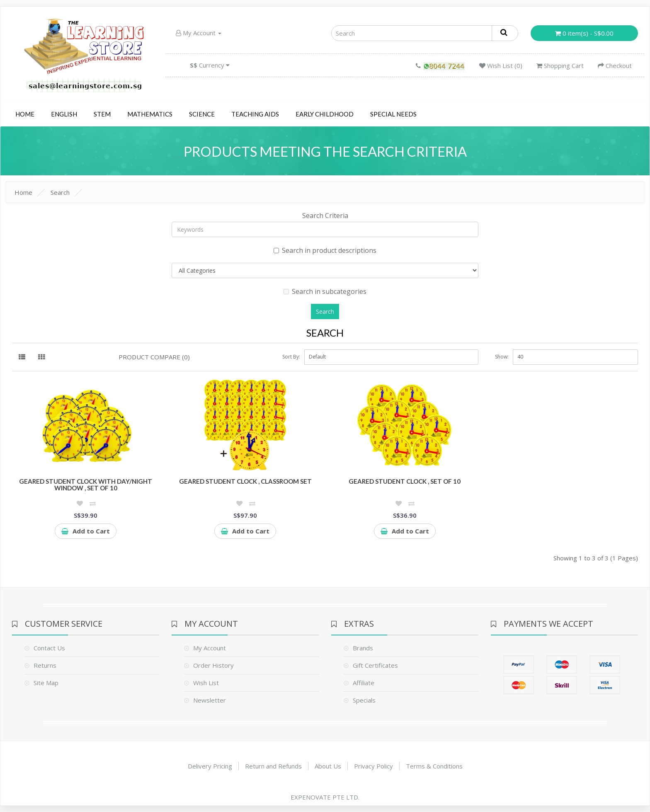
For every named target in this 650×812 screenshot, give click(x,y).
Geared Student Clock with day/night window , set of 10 (86, 485)
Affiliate (364, 683)
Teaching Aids (255, 114)
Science (202, 114)
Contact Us (49, 648)
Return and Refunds (273, 766)
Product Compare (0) (154, 357)
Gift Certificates (375, 665)
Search (60, 192)
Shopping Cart (560, 65)
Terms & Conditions (434, 766)
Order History (213, 665)
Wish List (206, 683)
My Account (199, 33)
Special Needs (393, 114)
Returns (45, 665)
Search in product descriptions (325, 250)
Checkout (615, 65)
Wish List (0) (501, 65)
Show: (502, 357)
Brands (363, 648)
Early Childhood (325, 114)
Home (25, 114)
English (64, 114)
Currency (210, 65)
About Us (328, 766)
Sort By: (291, 357)
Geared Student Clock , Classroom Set (245, 481)
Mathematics (150, 114)
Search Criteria (325, 216)
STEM (102, 114)
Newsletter (210, 700)
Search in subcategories (325, 291)
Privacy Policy (374, 766)
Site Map (46, 683)
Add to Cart (86, 531)
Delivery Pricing (210, 766)
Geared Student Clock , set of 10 (405, 481)
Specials (364, 700)
